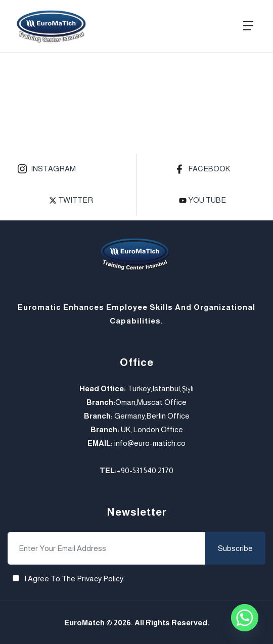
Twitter (71, 200)
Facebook (202, 170)
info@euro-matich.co (150, 443)
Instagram (47, 170)
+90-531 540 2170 (145, 470)
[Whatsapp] (245, 618)
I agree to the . (75, 579)
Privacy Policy (100, 579)
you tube (202, 200)
